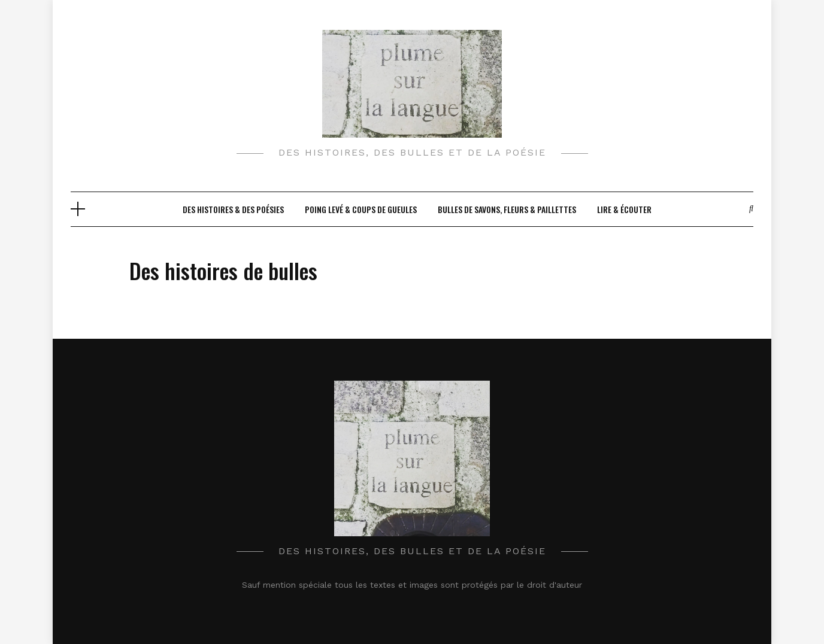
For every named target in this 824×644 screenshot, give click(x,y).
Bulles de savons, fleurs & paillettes (507, 209)
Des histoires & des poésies (233, 209)
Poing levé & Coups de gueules (361, 209)
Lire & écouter (624, 209)
